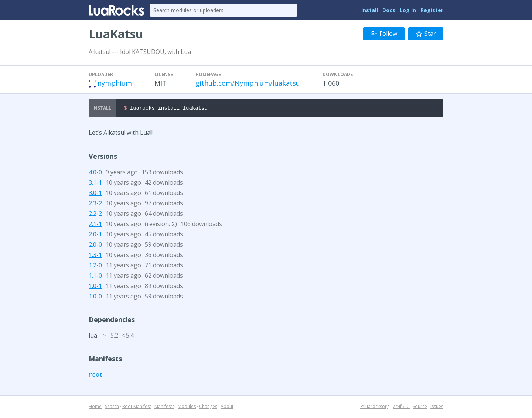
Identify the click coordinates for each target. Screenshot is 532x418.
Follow (384, 34)
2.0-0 (95, 246)
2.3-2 (95, 204)
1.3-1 (95, 256)
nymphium (115, 83)
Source (420, 407)
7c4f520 (402, 407)
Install (370, 10)
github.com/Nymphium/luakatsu (248, 83)
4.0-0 (95, 173)
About (227, 407)
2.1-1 (95, 225)
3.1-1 (95, 184)
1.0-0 (95, 297)
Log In (408, 10)
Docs (389, 10)
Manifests (164, 407)
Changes (208, 407)
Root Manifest (137, 407)
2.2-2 (95, 215)
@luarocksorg (375, 407)
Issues (437, 407)
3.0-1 (95, 194)
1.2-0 (95, 266)
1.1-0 (95, 277)
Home (95, 407)
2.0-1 (95, 235)
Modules (187, 407)
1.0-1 (95, 287)
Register (432, 10)
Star (426, 34)
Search (112, 407)
